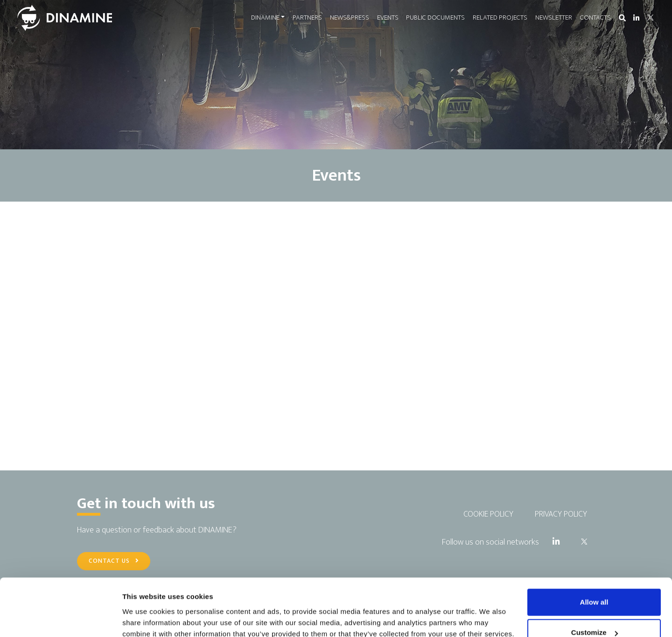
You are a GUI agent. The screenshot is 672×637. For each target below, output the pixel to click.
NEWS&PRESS (350, 17)
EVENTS (387, 17)
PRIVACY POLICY (561, 514)
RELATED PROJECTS (500, 17)
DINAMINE (265, 17)
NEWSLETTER (554, 17)
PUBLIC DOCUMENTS (435, 17)
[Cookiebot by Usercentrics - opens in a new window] (60, 619)
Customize (595, 582)
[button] (622, 18)
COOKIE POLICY (488, 514)
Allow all (594, 551)
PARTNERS (307, 17)
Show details (144, 608)
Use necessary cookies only (594, 612)
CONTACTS (595, 17)
